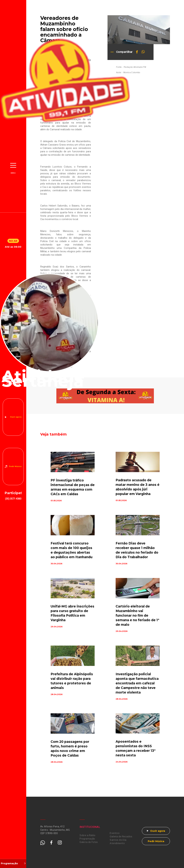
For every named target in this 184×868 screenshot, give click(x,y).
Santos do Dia (118, 840)
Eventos (115, 833)
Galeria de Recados (121, 837)
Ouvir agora (16, 417)
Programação (87, 839)
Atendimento (117, 843)
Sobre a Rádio (87, 835)
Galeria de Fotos (89, 842)
